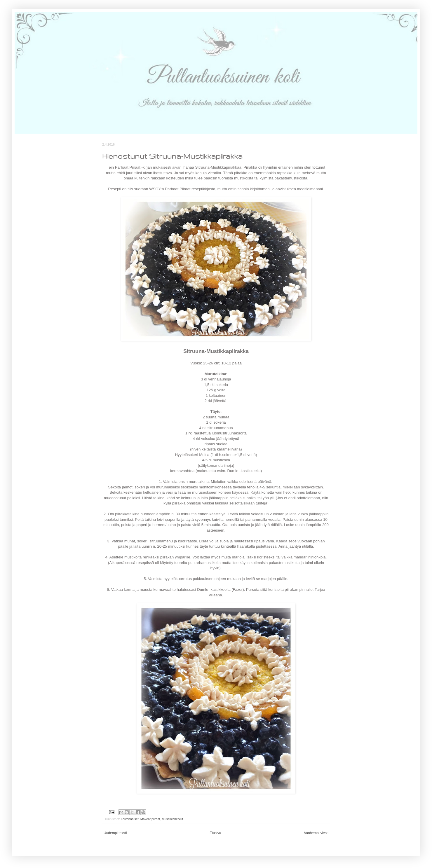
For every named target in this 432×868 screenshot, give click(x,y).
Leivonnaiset (130, 819)
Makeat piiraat (150, 819)
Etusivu (215, 833)
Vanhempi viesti (316, 833)
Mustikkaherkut (172, 819)
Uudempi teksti (115, 833)
